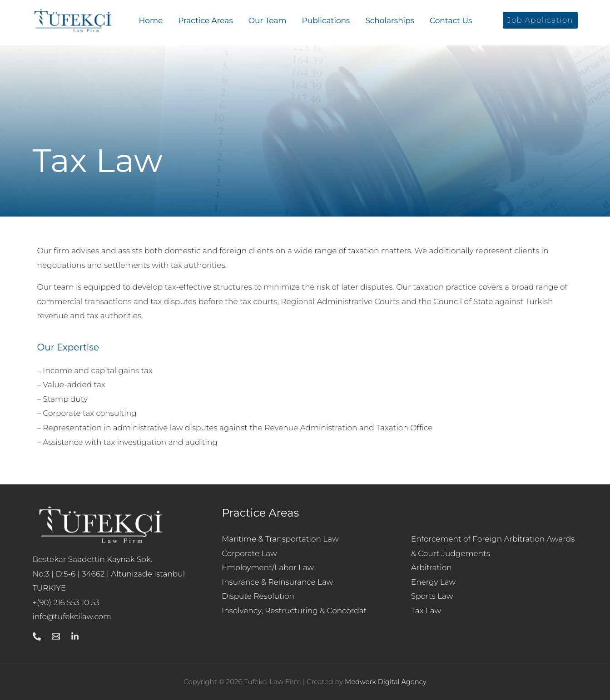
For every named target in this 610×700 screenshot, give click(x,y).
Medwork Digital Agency (386, 682)
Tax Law (426, 611)
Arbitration (431, 567)
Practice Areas (205, 20)
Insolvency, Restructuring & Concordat (294, 611)
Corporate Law (249, 553)
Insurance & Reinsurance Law (278, 582)
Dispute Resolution (258, 596)
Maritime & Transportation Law (280, 539)
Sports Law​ (432, 596)
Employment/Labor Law (268, 567)
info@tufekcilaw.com (73, 616)
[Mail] (56, 636)
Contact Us (451, 20)
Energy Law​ (434, 582)
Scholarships (390, 20)
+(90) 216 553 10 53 (67, 602)
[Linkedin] (75, 636)
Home (151, 20)
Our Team (268, 20)
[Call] (37, 636)
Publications (326, 20)
